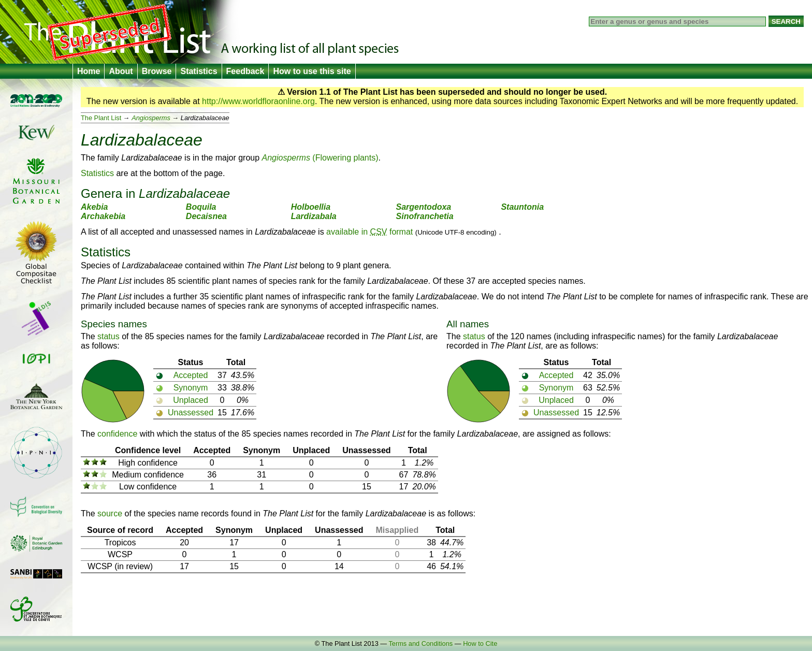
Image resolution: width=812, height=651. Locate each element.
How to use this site (312, 71)
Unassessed (191, 413)
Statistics (199, 71)
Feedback (245, 71)
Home (89, 71)
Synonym (191, 388)
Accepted (191, 375)
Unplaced (191, 400)
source (110, 513)
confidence (117, 434)
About (121, 71)
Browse (157, 71)
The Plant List (101, 118)
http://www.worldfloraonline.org (258, 101)
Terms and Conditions (421, 643)
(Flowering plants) (320, 158)
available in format (369, 232)
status (108, 336)
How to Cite (480, 643)
